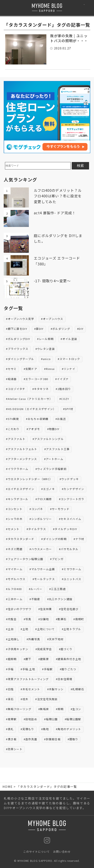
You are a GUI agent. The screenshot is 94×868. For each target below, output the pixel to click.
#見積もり (27, 729)
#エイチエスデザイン (20, 489)
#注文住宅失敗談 (46, 699)
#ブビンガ (57, 559)
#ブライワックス (17, 349)
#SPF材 (68, 409)
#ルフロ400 (14, 589)
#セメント (13, 529)
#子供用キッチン (17, 649)
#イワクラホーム (17, 469)
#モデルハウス (16, 579)
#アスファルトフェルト (22, 449)
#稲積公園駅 (73, 719)
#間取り (73, 739)
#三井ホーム (14, 599)
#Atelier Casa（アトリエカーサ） (29, 399)
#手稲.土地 (28, 669)
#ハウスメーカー (41, 549)
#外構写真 (33, 639)
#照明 (60, 709)
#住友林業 (45, 609)
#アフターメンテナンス (21, 459)
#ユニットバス (72, 579)
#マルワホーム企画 (42, 569)
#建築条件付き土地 (69, 659)
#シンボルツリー (41, 519)
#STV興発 (12, 419)
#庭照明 (11, 659)
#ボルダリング (60, 329)
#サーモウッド (60, 509)
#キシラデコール (17, 499)
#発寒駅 (11, 719)
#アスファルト (16, 439)
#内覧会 (11, 619)
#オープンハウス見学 (20, 319)
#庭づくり (66, 649)
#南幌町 (79, 619)
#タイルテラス (36, 529)
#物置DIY (53, 429)
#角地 (45, 729)
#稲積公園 (51, 719)
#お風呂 (61, 419)
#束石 (10, 699)
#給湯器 (11, 379)
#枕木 (24, 699)
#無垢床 (44, 709)
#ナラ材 (79, 539)
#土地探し (13, 639)
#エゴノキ (48, 489)
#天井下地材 (55, 639)
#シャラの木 (14, 519)
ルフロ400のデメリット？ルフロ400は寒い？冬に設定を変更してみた (58, 196)
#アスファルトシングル (48, 439)
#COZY (64, 399)
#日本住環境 (64, 679)
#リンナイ (69, 369)
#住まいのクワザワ (19, 609)
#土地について (45, 629)
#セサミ (11, 369)
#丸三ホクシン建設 (60, 599)
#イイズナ (62, 379)
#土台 (10, 629)
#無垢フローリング (19, 709)
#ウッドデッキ (69, 479)
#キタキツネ (41, 389)
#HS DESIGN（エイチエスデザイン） (31, 409)
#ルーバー (36, 589)
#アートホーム (54, 459)
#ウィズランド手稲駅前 (51, 469)
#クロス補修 (44, 499)
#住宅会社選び (69, 609)
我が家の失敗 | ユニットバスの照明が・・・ (69, 38)
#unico (46, 359)
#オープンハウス (52, 319)
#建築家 (44, 659)
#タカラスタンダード (20, 539)
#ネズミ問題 (14, 549)
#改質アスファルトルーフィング (27, 679)
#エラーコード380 (36, 379)
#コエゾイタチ (16, 389)
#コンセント (14, 509)
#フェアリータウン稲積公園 (25, 559)
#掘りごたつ (68, 669)
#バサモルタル (69, 549)
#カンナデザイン (73, 489)
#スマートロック (69, 359)
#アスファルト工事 (57, 449)
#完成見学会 (44, 649)
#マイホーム (14, 569)
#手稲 (10, 669)
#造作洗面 (31, 739)
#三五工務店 (58, 589)
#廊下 (28, 659)
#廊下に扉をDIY (17, 329)
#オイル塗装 (69, 339)
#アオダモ (33, 429)
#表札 (10, 729)
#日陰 (10, 689)
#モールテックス (44, 579)
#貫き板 (11, 739)
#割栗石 (61, 619)
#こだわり (13, 429)
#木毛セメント (30, 689)
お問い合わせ (62, 852)
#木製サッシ (55, 689)
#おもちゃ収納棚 (37, 419)
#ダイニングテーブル (20, 359)
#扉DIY (39, 329)
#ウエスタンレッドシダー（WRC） (29, 479)
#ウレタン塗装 (45, 349)
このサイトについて (37, 852)
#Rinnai (49, 369)
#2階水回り (63, 389)
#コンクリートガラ (72, 499)
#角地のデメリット (69, 729)
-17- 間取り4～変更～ (52, 281)
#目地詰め (31, 719)
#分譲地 (44, 619)
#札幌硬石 (78, 689)
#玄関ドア (31, 369)
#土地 (24, 629)
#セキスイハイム (70, 519)
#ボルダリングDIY (18, 339)
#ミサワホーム (72, 569)
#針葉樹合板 (52, 739)
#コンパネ (36, 509)
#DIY (80, 329)
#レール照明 (45, 339)
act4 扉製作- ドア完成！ (55, 213)
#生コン (76, 709)
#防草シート (14, 749)
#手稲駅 (47, 669)
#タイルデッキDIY (65, 529)
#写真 (28, 619)
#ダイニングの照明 (54, 539)
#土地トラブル (72, 629)
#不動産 (35, 599)
